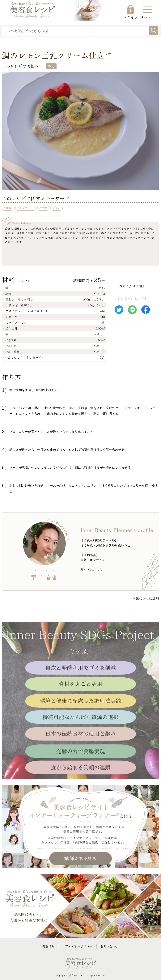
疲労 (44, 208)
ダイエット (26, 208)
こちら (98, 570)
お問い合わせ (109, 946)
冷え (57, 208)
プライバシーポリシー (78, 946)
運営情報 (49, 946)
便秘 (9, 208)
